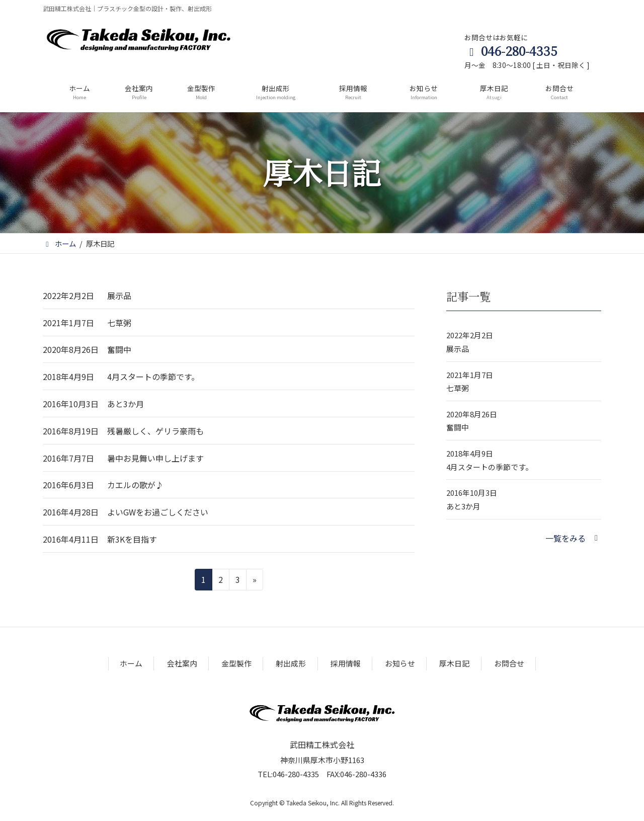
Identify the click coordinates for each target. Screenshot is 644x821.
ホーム (131, 663)
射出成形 (291, 663)
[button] (573, 538)
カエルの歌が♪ (135, 485)
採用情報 (346, 663)
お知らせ (400, 663)
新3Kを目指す (132, 539)
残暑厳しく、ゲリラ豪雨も (155, 431)
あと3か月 (126, 404)
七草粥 (119, 323)
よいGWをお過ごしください (158, 512)
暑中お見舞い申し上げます (155, 458)
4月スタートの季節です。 (153, 377)
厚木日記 (454, 663)
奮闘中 (119, 349)
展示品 (119, 295)
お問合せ (509, 663)
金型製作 (236, 663)
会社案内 (182, 663)
